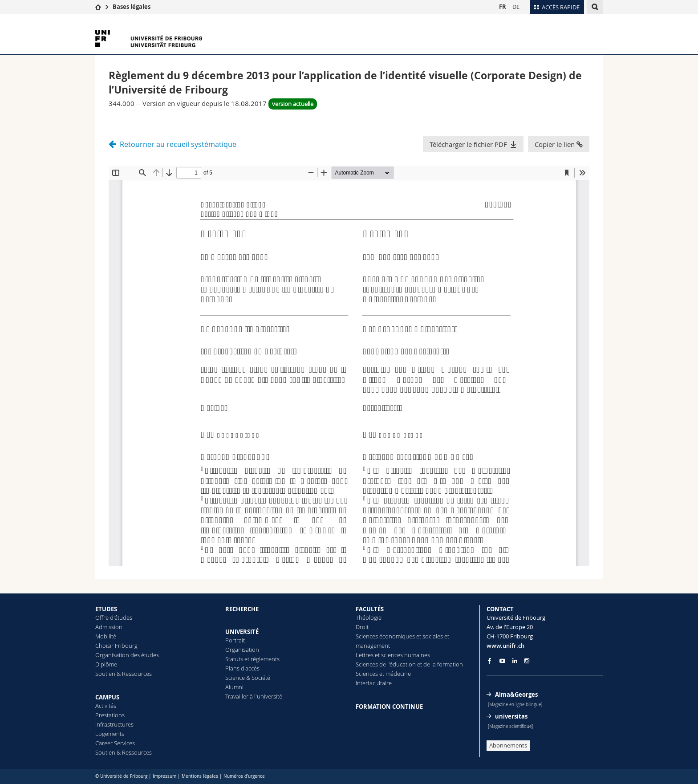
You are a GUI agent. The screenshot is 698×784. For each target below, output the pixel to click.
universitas (511, 716)
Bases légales (132, 7)
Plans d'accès (242, 668)
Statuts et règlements (252, 659)
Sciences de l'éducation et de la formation (409, 664)
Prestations (110, 715)
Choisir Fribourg (116, 646)
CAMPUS (107, 697)
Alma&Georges (516, 695)
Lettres (365, 655)
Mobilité (106, 636)
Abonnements (508, 745)
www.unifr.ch (505, 646)
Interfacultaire (374, 683)
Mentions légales (200, 776)
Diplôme (106, 664)
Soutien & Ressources (124, 674)
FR (503, 7)
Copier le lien (559, 144)
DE (516, 7)
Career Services (115, 743)
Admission (109, 627)
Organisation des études (127, 655)
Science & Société (248, 678)
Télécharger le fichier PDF (468, 144)
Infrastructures (114, 724)
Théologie (369, 617)
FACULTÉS (370, 609)
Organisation (242, 650)
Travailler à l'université (254, 696)
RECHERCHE (242, 609)
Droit (362, 627)
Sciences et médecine (383, 674)
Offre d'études (114, 617)
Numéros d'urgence (244, 776)
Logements (110, 734)
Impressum (164, 776)
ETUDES (106, 609)
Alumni (234, 687)
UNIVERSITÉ (242, 632)
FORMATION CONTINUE (389, 707)
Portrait (235, 640)
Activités (106, 706)
